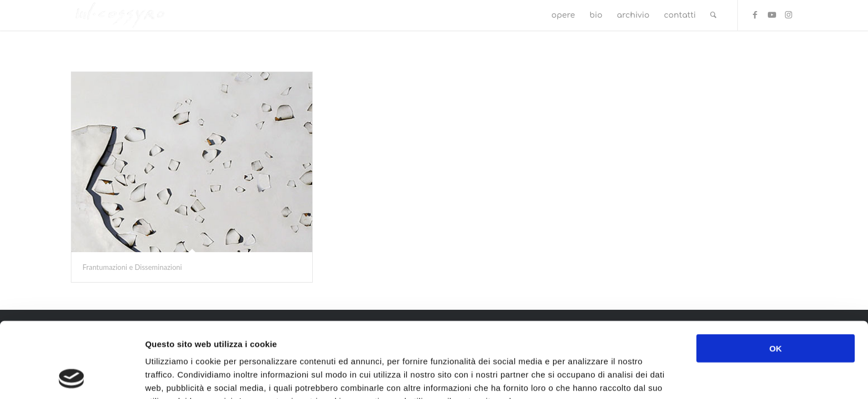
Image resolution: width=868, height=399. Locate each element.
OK (776, 277)
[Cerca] (713, 15)
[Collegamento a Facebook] (755, 15)
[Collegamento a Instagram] (788, 15)
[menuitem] (563, 15)
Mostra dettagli (585, 377)
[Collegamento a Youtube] (772, 15)
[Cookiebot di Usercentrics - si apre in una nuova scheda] (72, 377)
